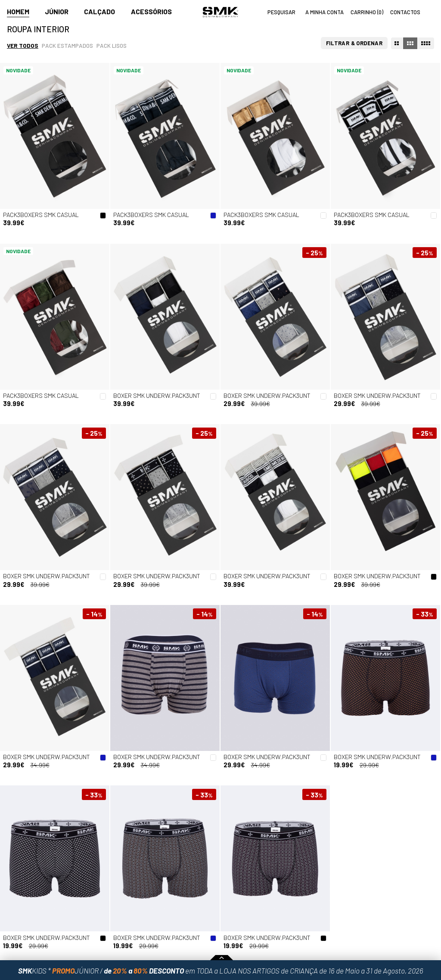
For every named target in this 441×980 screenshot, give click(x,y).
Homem (18, 11)
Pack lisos (112, 45)
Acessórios (151, 11)
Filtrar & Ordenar (354, 43)
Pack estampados (67, 45)
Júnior (57, 11)
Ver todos (23, 45)
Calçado (99, 11)
